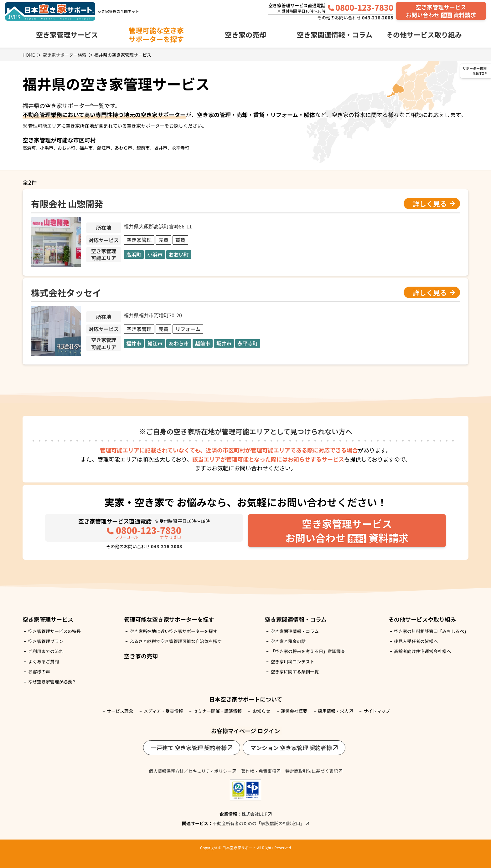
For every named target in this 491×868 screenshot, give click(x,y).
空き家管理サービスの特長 (54, 631)
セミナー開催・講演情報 (218, 711)
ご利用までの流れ (46, 651)
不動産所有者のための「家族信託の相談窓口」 (259, 823)
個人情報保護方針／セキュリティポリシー (190, 771)
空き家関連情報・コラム (295, 631)
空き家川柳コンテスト (292, 661)
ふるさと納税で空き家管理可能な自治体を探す (176, 641)
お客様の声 (39, 671)
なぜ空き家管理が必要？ (52, 682)
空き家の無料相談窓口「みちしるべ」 (431, 631)
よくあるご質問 (44, 661)
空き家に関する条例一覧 (295, 671)
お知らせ (261, 711)
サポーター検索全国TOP (475, 71)
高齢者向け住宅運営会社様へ (422, 651)
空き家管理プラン (46, 641)
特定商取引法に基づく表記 (312, 771)
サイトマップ (377, 711)
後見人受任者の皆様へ (416, 641)
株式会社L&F (254, 814)
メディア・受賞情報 (163, 711)
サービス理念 (120, 711)
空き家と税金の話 (288, 641)
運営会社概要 (294, 711)
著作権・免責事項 (259, 771)
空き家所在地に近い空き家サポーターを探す (173, 631)
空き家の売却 (246, 34)
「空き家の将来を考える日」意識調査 (308, 651)
